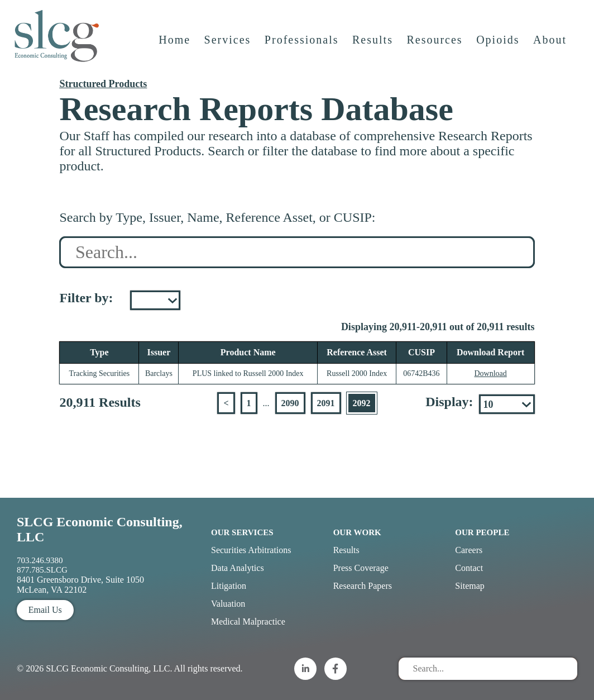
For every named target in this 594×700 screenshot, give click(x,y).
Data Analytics (238, 568)
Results (373, 43)
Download (490, 373)
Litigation (229, 586)
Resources (435, 43)
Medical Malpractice (248, 622)
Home (175, 43)
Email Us (45, 610)
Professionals (302, 43)
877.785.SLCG (42, 570)
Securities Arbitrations (251, 550)
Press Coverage (361, 568)
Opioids (498, 43)
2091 (326, 403)
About (550, 43)
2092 (362, 403)
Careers (469, 550)
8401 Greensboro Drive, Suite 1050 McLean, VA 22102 (80, 585)
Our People (482, 532)
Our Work (357, 532)
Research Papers (363, 586)
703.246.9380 (40, 560)
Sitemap (470, 586)
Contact (469, 568)
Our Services (242, 532)
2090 (290, 403)
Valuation (228, 604)
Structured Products (103, 84)
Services (228, 43)
